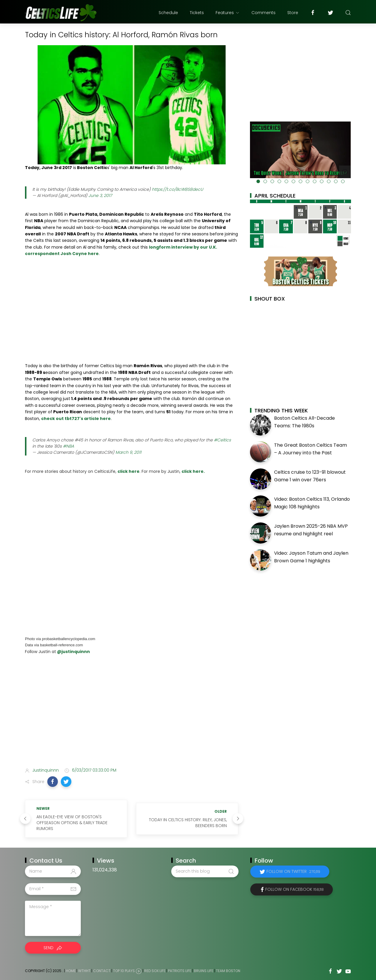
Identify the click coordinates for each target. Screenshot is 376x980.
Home (71, 971)
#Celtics (222, 440)
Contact (102, 971)
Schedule (168, 13)
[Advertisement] (132, 716)
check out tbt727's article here (76, 419)
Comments (263, 13)
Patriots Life (180, 971)
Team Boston (228, 971)
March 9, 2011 (128, 452)
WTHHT (84, 971)
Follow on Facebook (294, 889)
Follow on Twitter (293, 871)
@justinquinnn (73, 652)
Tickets (197, 13)
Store (293, 13)
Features (228, 13)
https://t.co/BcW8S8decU (177, 189)
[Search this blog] (205, 871)
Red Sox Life (155, 971)
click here (129, 471)
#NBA (68, 446)
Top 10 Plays (124, 971)
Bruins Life (204, 971)
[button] (53, 782)
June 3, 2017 (100, 195)
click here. (193, 471)
